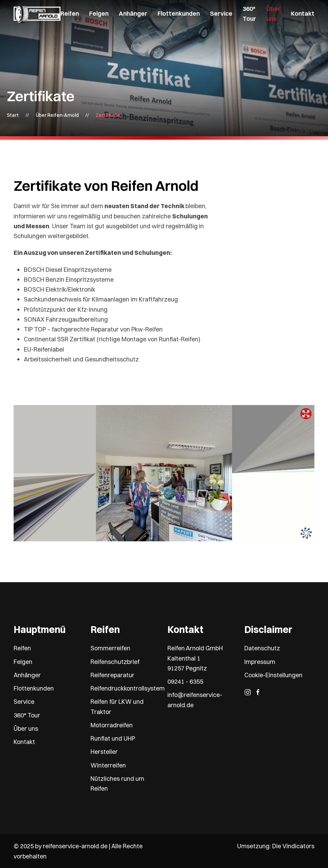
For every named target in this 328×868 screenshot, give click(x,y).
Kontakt (303, 13)
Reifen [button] (70, 13)
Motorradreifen (112, 725)
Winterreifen (108, 765)
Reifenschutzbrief (115, 662)
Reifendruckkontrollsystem (128, 688)
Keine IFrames (164, 473)
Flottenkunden (179, 13)
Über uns (26, 728)
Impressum (260, 662)
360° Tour (249, 14)
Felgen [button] (99, 13)
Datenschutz (262, 648)
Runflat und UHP (113, 738)
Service (24, 702)
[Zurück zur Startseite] (37, 14)
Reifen (22, 648)
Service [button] (221, 13)
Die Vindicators (293, 846)
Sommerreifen (110, 648)
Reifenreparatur (112, 675)
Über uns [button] (274, 14)
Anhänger (27, 675)
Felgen (23, 662)
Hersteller (104, 752)
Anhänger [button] (133, 13)
